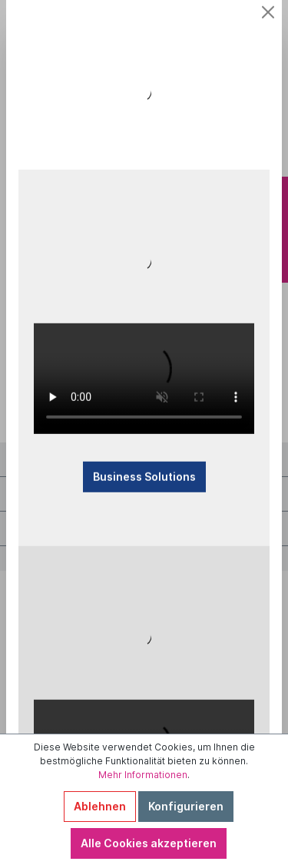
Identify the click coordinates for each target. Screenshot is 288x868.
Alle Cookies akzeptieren (149, 843)
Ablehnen (100, 806)
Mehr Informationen (143, 775)
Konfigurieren (186, 806)
